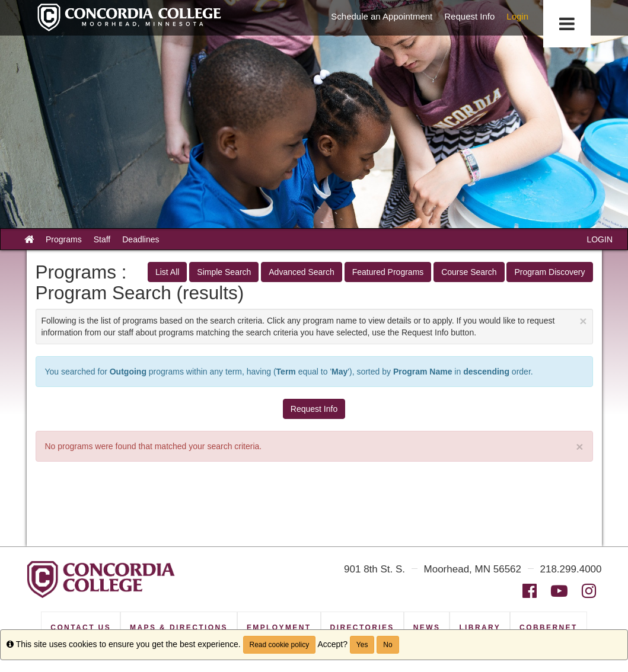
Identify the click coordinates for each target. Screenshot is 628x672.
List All (167, 272)
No (388, 645)
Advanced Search (302, 272)
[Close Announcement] (583, 321)
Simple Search (224, 272)
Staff (102, 239)
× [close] (579, 447)
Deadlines (141, 239)
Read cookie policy (280, 645)
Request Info (314, 409)
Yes (362, 645)
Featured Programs (388, 272)
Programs (64, 239)
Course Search (469, 272)
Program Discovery (549, 272)
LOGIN (600, 239)
